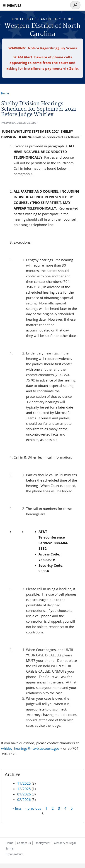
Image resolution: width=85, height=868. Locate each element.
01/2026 (24, 794)
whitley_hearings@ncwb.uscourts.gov (32, 748)
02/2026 (24, 799)
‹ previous (33, 808)
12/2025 (24, 789)
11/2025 (24, 783)
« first (17, 808)
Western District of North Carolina (42, 30)
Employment (42, 843)
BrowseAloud (14, 854)
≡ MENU (12, 5)
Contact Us (24, 843)
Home (5, 93)
